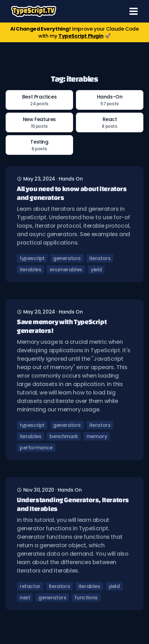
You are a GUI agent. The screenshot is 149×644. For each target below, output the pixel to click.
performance (36, 448)
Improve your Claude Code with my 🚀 (74, 32)
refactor (30, 586)
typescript (32, 258)
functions (86, 598)
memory (97, 436)
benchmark (64, 436)
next (25, 598)
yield (96, 270)
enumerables (66, 270)
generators (67, 258)
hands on (71, 179)
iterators (100, 258)
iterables (30, 270)
